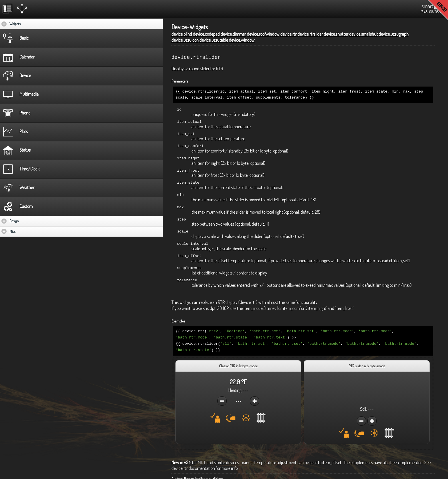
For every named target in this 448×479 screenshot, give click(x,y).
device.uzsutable (214, 40)
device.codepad (206, 34)
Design (31, 221)
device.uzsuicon (185, 40)
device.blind (182, 34)
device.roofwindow (263, 34)
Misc (29, 231)
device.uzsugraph (394, 34)
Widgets (32, 24)
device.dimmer (233, 34)
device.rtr (288, 34)
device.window (242, 40)
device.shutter (336, 34)
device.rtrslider (310, 34)
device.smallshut (363, 34)
